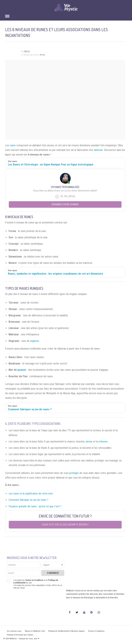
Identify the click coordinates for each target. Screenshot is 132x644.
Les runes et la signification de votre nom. (31, 494)
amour (89, 442)
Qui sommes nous (14, 631)
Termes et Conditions (34, 580)
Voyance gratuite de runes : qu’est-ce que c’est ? (35, 506)
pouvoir (22, 370)
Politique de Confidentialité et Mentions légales (66, 631)
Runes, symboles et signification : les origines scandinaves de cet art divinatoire (56, 274)
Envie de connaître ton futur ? (65, 516)
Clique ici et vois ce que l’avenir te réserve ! (65, 524)
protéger (74, 473)
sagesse (35, 341)
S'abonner (53, 573)
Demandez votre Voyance (65, 204)
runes (13, 145)
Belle (27, 51)
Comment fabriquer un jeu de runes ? (30, 409)
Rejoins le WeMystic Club (35, 631)
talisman (98, 150)
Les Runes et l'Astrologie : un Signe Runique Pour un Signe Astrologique (51, 165)
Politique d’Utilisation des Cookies (20, 635)
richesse (103, 442)
